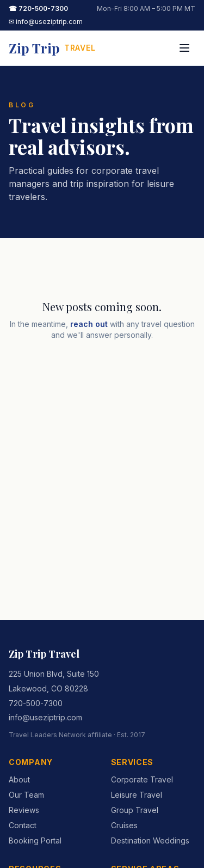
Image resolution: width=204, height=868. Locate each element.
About (19, 779)
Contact (23, 825)
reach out (89, 324)
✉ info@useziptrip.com (46, 22)
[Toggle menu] (184, 48)
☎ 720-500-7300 (38, 8)
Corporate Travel (142, 779)
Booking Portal (35, 840)
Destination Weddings (150, 840)
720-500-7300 (36, 703)
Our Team (26, 795)
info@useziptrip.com (45, 717)
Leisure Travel (137, 795)
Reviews (24, 810)
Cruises (124, 825)
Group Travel (135, 810)
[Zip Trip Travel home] (52, 48)
